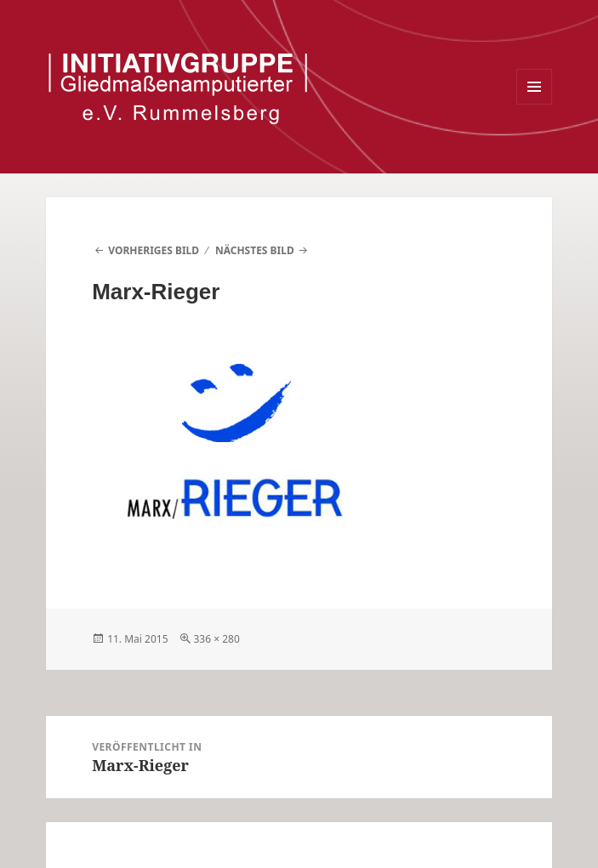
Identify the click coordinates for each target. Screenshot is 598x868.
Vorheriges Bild (154, 250)
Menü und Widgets (535, 104)
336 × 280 (217, 639)
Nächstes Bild (255, 250)
